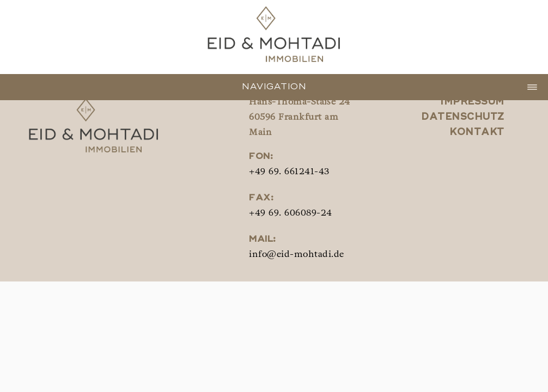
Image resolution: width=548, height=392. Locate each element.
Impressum (472, 102)
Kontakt (477, 133)
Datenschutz (463, 117)
